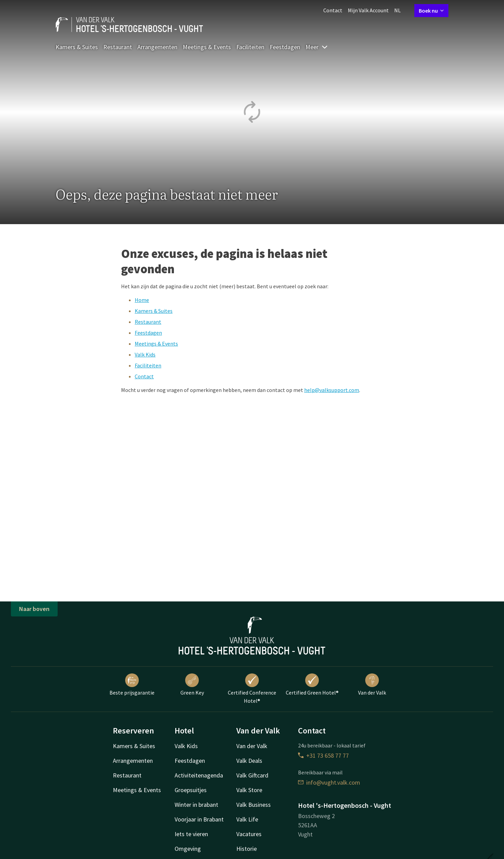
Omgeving (188, 849)
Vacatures (249, 834)
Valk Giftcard (252, 775)
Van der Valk (372, 685)
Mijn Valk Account (368, 10)
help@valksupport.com (332, 390)
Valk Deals (249, 761)
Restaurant (118, 47)
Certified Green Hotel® (312, 685)
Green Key (192, 685)
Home (142, 300)
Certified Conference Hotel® (252, 689)
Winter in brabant (196, 805)
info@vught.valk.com (329, 782)
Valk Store (249, 790)
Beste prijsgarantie (132, 685)
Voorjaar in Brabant (199, 819)
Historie (247, 849)
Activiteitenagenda (199, 775)
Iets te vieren (191, 834)
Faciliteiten (250, 47)
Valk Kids (145, 354)
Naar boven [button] (34, 609)
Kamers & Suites (77, 47)
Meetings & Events (207, 47)
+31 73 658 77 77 (323, 755)
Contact (333, 10)
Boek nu (431, 11)
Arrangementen (157, 47)
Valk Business (254, 805)
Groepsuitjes (191, 790)
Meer (317, 47)
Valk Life (247, 819)
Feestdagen (285, 47)
